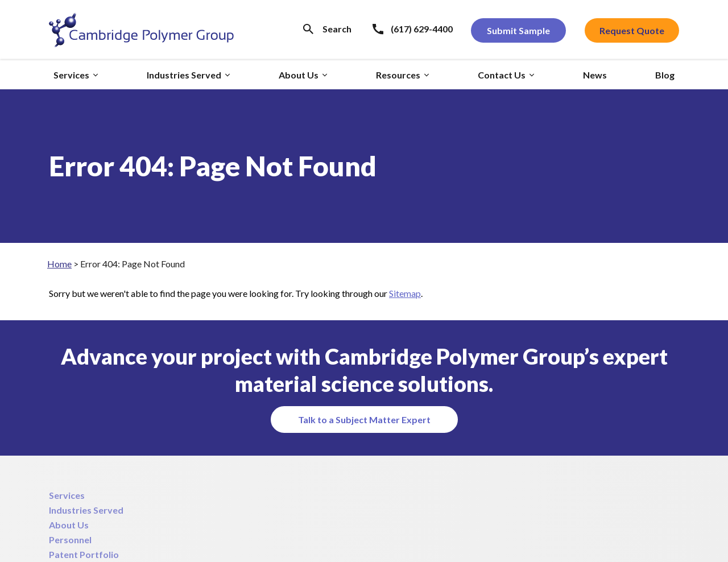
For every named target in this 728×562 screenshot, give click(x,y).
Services (67, 495)
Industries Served (86, 510)
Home (59, 264)
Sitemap (405, 293)
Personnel (70, 540)
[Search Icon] (327, 29)
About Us (69, 525)
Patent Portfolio (84, 554)
